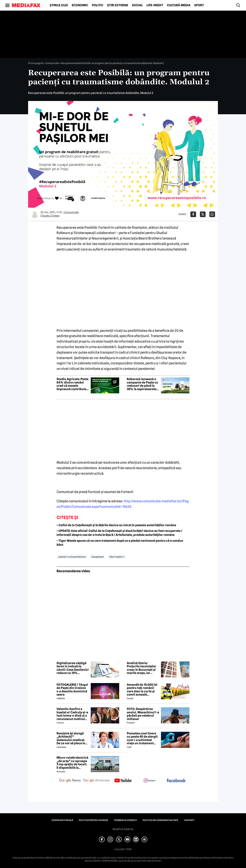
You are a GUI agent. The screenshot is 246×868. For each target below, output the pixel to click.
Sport (199, 5)
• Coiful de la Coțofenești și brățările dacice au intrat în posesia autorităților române (116, 525)
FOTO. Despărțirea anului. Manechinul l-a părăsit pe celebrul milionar (143, 714)
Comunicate (52, 63)
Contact (189, 820)
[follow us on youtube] (123, 781)
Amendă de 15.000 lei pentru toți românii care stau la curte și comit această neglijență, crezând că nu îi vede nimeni (143, 690)
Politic (98, 5)
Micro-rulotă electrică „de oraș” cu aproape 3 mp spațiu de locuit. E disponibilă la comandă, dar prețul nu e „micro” (72, 763)
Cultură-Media (179, 5)
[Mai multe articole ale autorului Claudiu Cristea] (35, 214)
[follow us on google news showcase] (96, 781)
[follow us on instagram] (150, 781)
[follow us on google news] (70, 781)
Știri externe (118, 5)
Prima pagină (36, 63)
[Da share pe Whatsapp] (212, 214)
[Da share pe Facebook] (193, 214)
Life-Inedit (155, 5)
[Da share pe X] (203, 214)
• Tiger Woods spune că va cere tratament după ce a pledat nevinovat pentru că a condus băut (120, 543)
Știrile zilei (59, 5)
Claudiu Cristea (50, 216)
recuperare (97, 557)
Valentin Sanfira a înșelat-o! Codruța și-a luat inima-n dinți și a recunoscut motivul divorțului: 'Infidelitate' (72, 714)
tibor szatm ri (117, 557)
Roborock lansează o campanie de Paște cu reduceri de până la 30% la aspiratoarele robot (142, 384)
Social (137, 5)
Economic (80, 5)
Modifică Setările (123, 829)
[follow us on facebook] (176, 781)
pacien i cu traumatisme (72, 557)
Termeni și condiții (125, 820)
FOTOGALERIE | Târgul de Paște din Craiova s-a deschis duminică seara (72, 690)
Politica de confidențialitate (160, 820)
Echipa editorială (62, 820)
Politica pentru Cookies (93, 820)
